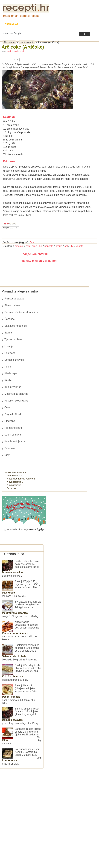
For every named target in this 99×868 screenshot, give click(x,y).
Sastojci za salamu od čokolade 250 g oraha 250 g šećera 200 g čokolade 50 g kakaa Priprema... (21, 652)
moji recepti (19, 51)
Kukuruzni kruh (13, 387)
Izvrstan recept (15, 224)
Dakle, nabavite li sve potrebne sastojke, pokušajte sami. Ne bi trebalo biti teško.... (20, 568)
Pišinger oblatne (13, 428)
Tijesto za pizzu (13, 339)
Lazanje (9, 346)
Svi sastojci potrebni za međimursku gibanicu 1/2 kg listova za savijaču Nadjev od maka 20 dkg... (21, 609)
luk (41, 246)
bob (28, 246)
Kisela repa (11, 373)
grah (35, 246)
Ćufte (7, 407)
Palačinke (10, 448)
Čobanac (9, 319)
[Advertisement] (24, 816)
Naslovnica (11, 24)
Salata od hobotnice (16, 326)
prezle (59, 246)
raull (9, 51)
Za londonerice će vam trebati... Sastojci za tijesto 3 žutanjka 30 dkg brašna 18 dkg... (21, 756)
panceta (49, 246)
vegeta (80, 246)
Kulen (8, 367)
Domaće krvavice (14, 360)
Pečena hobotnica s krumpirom (22, 312)
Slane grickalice (65, 24)
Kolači (44, 24)
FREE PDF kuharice (15, 472)
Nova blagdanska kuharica (21, 479)
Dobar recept (8, 224)
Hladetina (10, 421)
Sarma (8, 333)
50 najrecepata (15, 475)
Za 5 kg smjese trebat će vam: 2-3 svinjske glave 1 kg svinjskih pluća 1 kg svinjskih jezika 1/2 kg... (21, 716)
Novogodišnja (14, 485)
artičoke (19, 246)
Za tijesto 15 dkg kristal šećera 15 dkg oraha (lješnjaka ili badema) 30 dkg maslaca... (21, 736)
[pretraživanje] (39, 33)
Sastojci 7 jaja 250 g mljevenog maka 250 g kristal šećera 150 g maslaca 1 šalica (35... (21, 589)
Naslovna (9, 42)
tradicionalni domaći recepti (21, 16)
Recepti (29, 24)
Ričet (7, 455)
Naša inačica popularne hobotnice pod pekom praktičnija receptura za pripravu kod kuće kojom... (21, 631)
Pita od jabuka (12, 305)
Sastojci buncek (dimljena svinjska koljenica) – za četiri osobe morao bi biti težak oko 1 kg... (20, 694)
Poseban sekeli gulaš (16, 401)
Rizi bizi (9, 380)
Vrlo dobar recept (9, 224)
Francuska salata (14, 299)
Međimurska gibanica (16, 394)
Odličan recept (13, 224)
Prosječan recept (5, 224)
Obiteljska (12, 488)
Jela (32, 242)
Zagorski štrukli (13, 414)
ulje (72, 246)
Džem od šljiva (13, 435)
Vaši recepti (27, 42)
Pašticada (10, 353)
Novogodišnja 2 (15, 482)
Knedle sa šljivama (15, 441)
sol (66, 246)
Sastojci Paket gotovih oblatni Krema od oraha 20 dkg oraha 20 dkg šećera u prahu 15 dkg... (22, 673)
